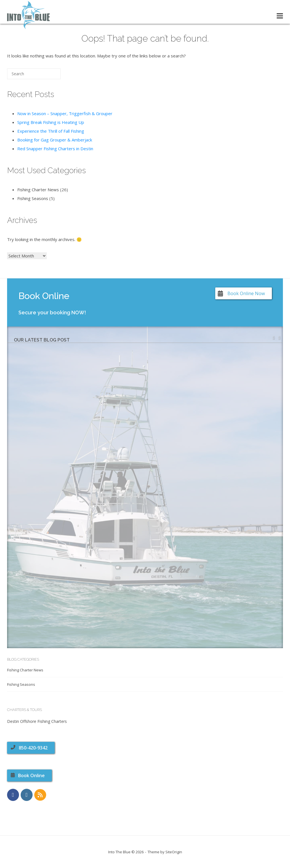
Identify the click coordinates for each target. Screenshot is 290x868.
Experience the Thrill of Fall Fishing (51, 131)
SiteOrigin (174, 852)
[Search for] (34, 74)
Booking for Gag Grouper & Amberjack (55, 140)
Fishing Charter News (38, 190)
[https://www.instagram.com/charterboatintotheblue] (27, 795)
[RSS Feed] (40, 795)
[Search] (48, 76)
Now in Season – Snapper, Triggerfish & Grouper (65, 113)
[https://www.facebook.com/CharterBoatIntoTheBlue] (13, 795)
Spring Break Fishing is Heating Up (51, 122)
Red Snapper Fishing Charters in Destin (55, 149)
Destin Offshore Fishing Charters (37, 721)
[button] (279, 338)
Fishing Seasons (33, 198)
